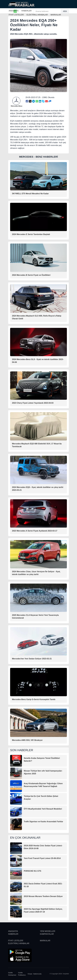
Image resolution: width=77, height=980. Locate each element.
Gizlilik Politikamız (22, 974)
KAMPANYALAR (47, 934)
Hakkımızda (37, 974)
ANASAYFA (14, 11)
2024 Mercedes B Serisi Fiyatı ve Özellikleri (31, 275)
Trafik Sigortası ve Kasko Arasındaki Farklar (43, 822)
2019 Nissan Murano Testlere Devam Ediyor (43, 896)
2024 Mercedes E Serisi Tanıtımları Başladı (31, 234)
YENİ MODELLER (48, 931)
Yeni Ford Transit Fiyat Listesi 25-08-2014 (42, 858)
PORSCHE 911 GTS (32, 871)
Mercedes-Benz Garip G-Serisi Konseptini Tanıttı (34, 699)
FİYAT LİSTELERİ (16, 941)
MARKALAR (45, 941)
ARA (65, 11)
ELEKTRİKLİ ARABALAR (19, 943)
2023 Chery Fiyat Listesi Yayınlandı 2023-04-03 (33, 403)
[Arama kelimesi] (47, 11)
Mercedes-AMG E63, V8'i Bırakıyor (27, 740)
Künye (30, 974)
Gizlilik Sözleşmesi (12, 974)
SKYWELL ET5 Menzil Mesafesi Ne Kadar (30, 194)
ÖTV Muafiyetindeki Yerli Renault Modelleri (43, 809)
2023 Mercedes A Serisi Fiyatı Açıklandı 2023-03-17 (35, 531)
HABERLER (26, 11)
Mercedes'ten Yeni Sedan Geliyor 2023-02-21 (32, 659)
